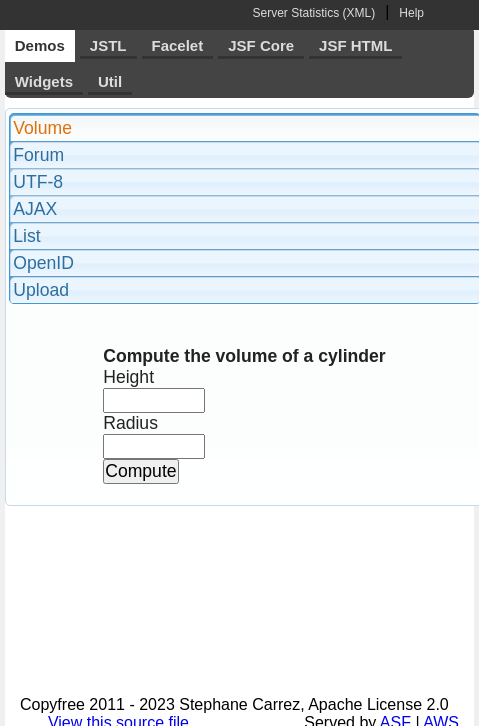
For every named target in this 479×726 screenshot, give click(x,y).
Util (110, 81)
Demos (40, 45)
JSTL (108, 45)
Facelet (178, 45)
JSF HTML (355, 45)
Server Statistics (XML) (313, 13)
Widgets (44, 81)
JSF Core (261, 45)
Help (411, 13)
